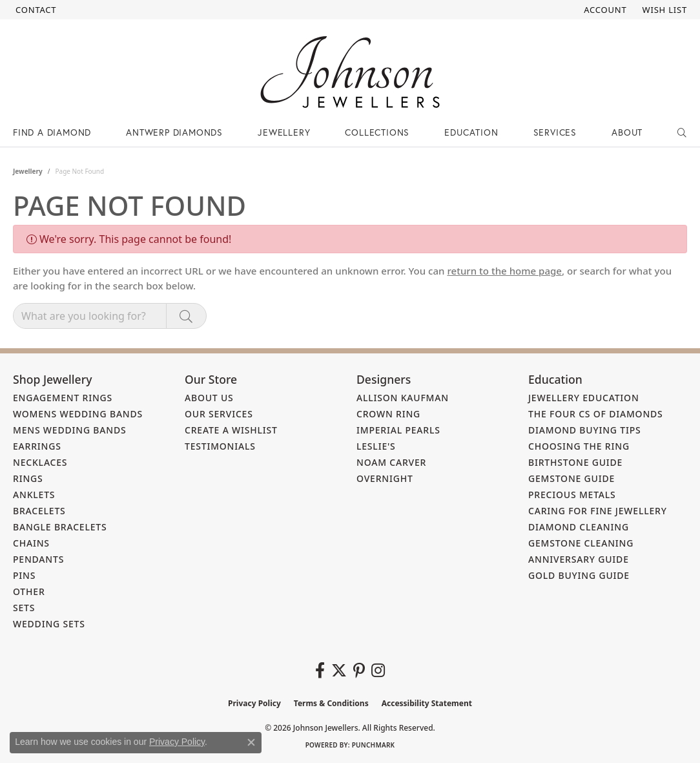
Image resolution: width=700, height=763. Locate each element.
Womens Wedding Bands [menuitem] (78, 414)
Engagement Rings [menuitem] (63, 398)
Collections (377, 132)
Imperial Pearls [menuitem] (398, 430)
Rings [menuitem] (28, 478)
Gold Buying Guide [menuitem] (579, 575)
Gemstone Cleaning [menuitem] (581, 543)
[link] (35, 10)
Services (555, 132)
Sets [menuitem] (24, 608)
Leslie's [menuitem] (376, 446)
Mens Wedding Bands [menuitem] (69, 430)
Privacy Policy (254, 703)
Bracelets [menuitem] (39, 511)
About (627, 132)
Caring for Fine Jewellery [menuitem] (598, 511)
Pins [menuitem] (24, 575)
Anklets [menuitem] (34, 495)
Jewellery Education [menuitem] (584, 398)
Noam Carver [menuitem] (391, 462)
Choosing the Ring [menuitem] (579, 446)
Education (471, 132)
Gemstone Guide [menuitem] (571, 478)
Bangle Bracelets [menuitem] (60, 527)
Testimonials (220, 446)
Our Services (219, 414)
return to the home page (504, 271)
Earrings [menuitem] (37, 446)
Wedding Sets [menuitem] (49, 624)
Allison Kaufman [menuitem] (403, 398)
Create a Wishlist (231, 430)
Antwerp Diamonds (174, 132)
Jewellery (284, 132)
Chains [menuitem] (31, 543)
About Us (209, 398)
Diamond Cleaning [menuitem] (579, 527)
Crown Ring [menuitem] (388, 414)
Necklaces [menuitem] (40, 462)
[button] (604, 10)
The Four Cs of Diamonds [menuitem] (596, 414)
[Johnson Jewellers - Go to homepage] (350, 72)
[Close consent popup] (251, 742)
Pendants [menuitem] (38, 559)
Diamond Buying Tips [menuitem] (585, 430)
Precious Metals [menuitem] (572, 495)
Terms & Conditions (331, 703)
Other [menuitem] (29, 591)
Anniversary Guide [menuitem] (579, 559)
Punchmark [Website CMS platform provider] (374, 745)
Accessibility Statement (427, 703)
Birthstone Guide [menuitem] (575, 462)
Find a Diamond (52, 132)
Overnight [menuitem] (385, 478)
